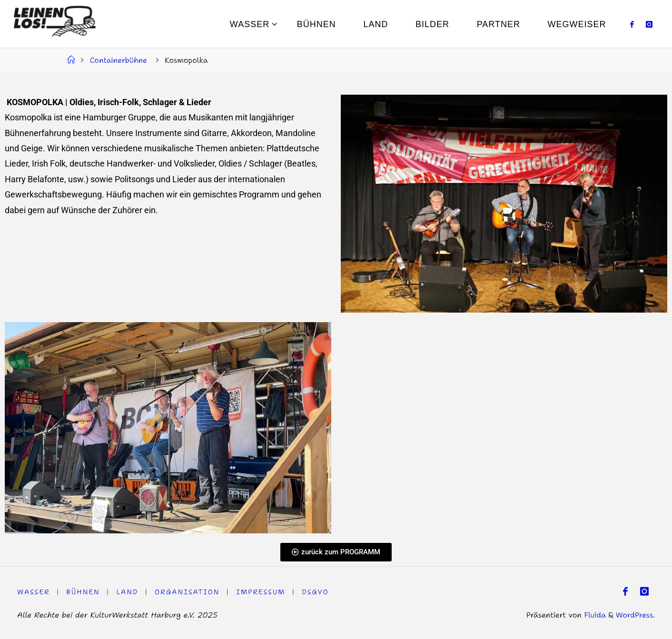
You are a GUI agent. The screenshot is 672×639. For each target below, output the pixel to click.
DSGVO (317, 592)
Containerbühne (119, 60)
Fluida (593, 615)
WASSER (34, 592)
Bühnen (84, 592)
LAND (128, 592)
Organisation (188, 592)
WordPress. (635, 615)
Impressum (262, 592)
